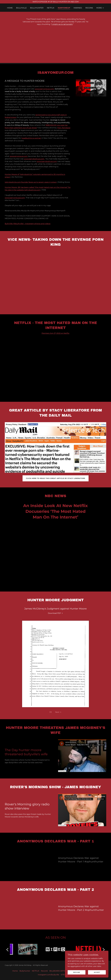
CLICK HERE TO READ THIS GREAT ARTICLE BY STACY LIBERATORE (56, 478)
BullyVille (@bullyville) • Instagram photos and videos (28, 224)
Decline (77, 972)
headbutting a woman (31, 138)
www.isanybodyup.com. (34, 159)
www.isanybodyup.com (47, 161)
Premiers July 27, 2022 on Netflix (55, 333)
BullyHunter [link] (37, 8)
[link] (55, 613)
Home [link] (10, 8)
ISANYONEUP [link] (64, 8)
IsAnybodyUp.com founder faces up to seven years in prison (31, 182)
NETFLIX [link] (51, 8)
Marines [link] (78, 8)
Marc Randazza (64, 128)
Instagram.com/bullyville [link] (48, 975)
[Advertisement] (55, 48)
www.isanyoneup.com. (45, 89)
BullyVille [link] (21, 8)
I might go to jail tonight (62, 24)
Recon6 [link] (89, 8)
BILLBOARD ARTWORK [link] (60, 971)
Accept (97, 972)
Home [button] (15, 971)
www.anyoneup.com (19, 156)
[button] (100, 8)
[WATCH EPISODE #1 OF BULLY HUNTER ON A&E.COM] (55, 2)
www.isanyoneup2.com (15, 198)
